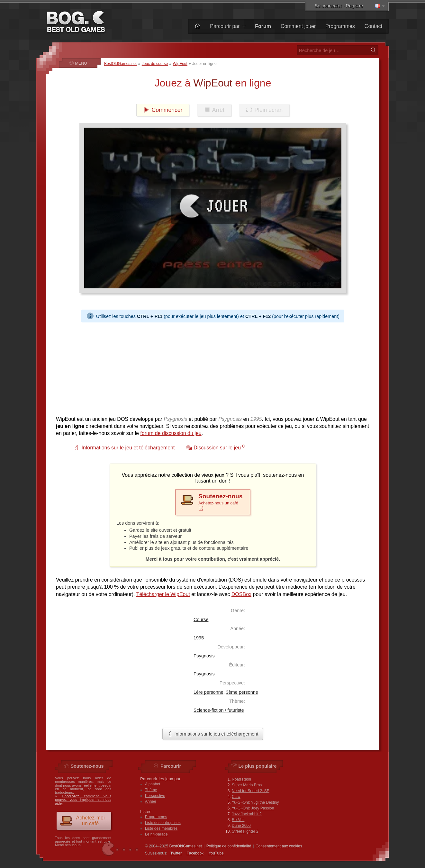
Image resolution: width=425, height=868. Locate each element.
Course (201, 619)
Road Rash (241, 779)
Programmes (340, 26)
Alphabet (153, 784)
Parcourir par (228, 26)
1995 (199, 638)
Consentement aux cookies (279, 846)
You (216, 853)
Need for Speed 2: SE (251, 791)
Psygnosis (204, 656)
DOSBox (241, 594)
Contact (373, 26)
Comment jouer (298, 26)
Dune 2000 (241, 826)
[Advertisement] (213, 367)
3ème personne (242, 692)
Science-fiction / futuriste (219, 710)
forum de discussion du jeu (171, 433)
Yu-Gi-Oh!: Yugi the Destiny (255, 802)
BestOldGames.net (120, 64)
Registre (355, 6)
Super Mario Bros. (247, 785)
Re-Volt (238, 820)
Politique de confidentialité (229, 846)
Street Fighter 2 (245, 831)
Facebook (195, 853)
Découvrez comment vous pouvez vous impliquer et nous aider (83, 800)
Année (151, 801)
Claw (236, 797)
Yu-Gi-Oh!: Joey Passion (253, 808)
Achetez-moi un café (82, 821)
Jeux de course (155, 64)
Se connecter (328, 6)
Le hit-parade (156, 834)
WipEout (180, 64)
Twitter (176, 853)
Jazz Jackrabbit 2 (247, 814)
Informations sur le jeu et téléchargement (213, 734)
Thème (151, 790)
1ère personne (208, 692)
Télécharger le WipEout (163, 594)
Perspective (155, 796)
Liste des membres (161, 828)
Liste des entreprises (163, 823)
